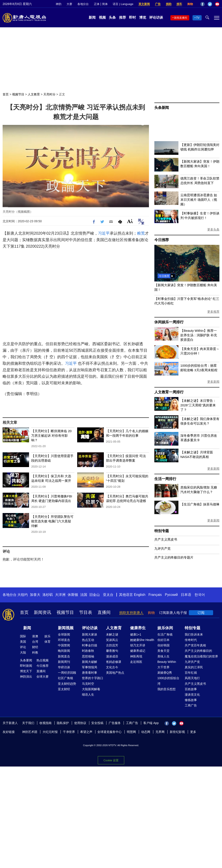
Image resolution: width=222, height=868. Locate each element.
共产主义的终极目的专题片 (174, 557)
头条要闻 (26, 660)
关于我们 (28, 723)
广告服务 (115, 723)
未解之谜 (112, 634)
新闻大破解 (90, 662)
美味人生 (163, 656)
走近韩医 (136, 662)
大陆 (23, 652)
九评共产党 (162, 548)
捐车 (179, 4)
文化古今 (112, 667)
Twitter (210, 4)
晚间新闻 (64, 651)
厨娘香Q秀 (165, 673)
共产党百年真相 (195, 645)
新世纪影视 (177, 732)
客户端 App (151, 723)
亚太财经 (64, 689)
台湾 (35, 642)
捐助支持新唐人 (131, 613)
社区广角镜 (65, 678)
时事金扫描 (90, 645)
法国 (84, 595)
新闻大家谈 (90, 634)
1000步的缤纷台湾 (168, 681)
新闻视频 (66, 628)
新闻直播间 (181, 18)
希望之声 (86, 732)
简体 (105, 4)
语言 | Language (123, 4)
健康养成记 (138, 651)
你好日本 (163, 640)
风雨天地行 (192, 678)
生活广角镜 (165, 634)
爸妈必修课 (114, 662)
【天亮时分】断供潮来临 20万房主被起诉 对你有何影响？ (51, 436)
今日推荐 (162, 240)
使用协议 (80, 723)
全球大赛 (42, 677)
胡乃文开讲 (138, 645)
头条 (112, 17)
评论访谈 (156, 17)
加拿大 (35, 595)
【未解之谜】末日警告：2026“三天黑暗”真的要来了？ (198, 405)
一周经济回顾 (67, 673)
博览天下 (26, 671)
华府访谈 (64, 667)
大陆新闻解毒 (91, 689)
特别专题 (162, 531)
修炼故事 (191, 700)
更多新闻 (213, 382)
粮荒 (141, 233)
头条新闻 (162, 108)
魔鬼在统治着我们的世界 (201, 656)
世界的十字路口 (93, 678)
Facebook (202, 4)
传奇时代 (191, 640)
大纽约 (23, 595)
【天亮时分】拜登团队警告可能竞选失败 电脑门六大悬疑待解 (52, 521)
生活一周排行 (165, 479)
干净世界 (69, 732)
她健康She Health (142, 640)
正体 (97, 4)
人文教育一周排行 (169, 392)
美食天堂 (163, 651)
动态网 (146, 732)
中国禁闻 (64, 645)
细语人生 (88, 695)
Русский (171, 595)
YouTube (217, 4)
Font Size (130, 221)
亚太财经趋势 (67, 684)
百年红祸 (191, 673)
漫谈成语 (112, 656)
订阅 (201, 613)
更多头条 (213, 229)
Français (155, 595)
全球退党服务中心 (109, 732)
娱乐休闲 (165, 628)
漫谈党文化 (192, 695)
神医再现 (136, 656)
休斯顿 (73, 595)
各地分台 (83, 4)
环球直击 (64, 640)
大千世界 (163, 667)
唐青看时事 (90, 673)
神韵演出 (26, 677)
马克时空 (88, 684)
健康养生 (138, 628)
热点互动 (88, 640)
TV (198, 18)
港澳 (35, 636)
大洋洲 (60, 595)
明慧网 (131, 732)
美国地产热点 (115, 673)
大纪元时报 (50, 732)
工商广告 (191, 705)
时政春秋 (88, 651)
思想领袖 (88, 656)
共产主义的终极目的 (198, 651)
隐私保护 (63, 723)
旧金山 (95, 595)
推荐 (122, 17)
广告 (158, 4)
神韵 (59, 4)
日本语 (186, 595)
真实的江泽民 (194, 667)
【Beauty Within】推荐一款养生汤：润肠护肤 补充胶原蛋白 (199, 335)
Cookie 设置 (111, 760)
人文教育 (34, 94)
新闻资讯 (42, 612)
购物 (190, 4)
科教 (35, 652)
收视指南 (46, 723)
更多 (193, 732)
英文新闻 (144, 4)
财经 (35, 647)
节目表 (86, 612)
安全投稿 (97, 723)
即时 (132, 17)
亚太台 (108, 595)
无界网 (160, 732)
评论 (23, 647)
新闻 (92, 17)
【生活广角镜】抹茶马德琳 (200, 504)
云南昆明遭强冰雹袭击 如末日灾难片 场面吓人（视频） (199, 200)
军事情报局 (90, 667)
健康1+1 (136, 634)
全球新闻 (64, 634)
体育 (47, 642)
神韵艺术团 (30, 732)
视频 (102, 17)
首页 (6, 94)
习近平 (104, 233)
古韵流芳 (112, 645)
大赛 (69, 4)
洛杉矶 (48, 595)
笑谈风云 (112, 640)
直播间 (104, 612)
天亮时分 (49, 94)
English (140, 595)
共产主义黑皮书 (166, 539)
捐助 (169, 4)
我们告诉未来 (194, 634)
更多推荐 (213, 312)
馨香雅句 (112, 651)
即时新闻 (26, 666)
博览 (143, 17)
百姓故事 (191, 689)
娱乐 (47, 636)
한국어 (200, 595)
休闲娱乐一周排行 (169, 322)
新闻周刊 (64, 662)
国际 (23, 636)
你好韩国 (163, 645)
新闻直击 (64, 656)
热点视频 (42, 660)
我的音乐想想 (166, 689)
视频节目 (18, 94)
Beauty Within (167, 662)
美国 (23, 642)
